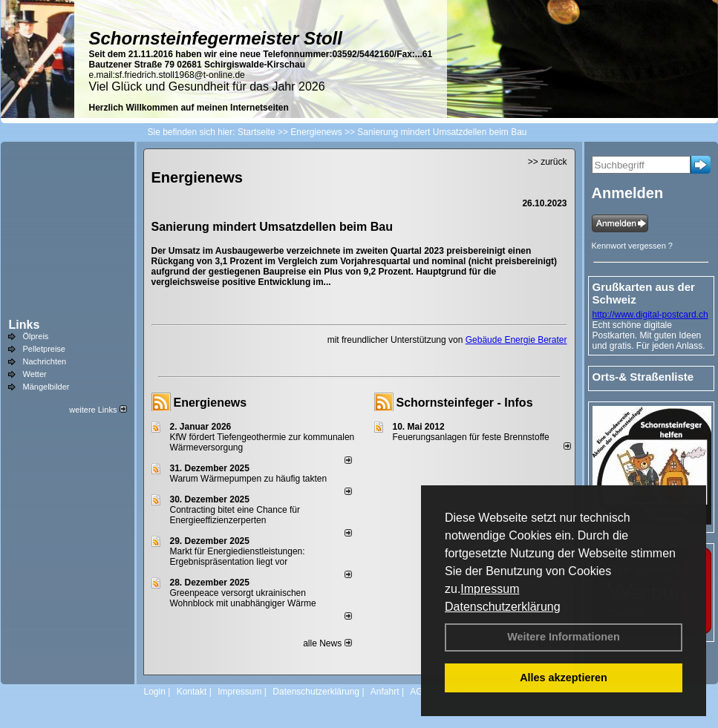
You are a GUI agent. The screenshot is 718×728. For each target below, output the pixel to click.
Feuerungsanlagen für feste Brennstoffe (471, 437)
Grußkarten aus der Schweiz (644, 293)
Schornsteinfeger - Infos (465, 403)
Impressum (490, 589)
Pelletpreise (44, 349)
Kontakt (192, 692)
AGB (419, 692)
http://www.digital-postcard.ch (650, 315)
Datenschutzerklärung (503, 607)
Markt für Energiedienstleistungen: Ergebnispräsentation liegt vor (238, 557)
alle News (327, 643)
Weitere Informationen (564, 637)
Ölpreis (36, 336)
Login (155, 692)
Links (25, 325)
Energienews (210, 403)
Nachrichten (45, 361)
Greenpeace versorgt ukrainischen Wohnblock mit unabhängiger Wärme (243, 598)
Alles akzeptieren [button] (564, 678)
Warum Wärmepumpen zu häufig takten (249, 479)
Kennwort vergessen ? (632, 246)
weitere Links (98, 410)
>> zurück (548, 162)
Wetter (35, 374)
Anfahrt (385, 692)
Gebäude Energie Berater (516, 340)
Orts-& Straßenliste (643, 377)
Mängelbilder (46, 387)
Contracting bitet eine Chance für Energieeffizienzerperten (235, 515)
